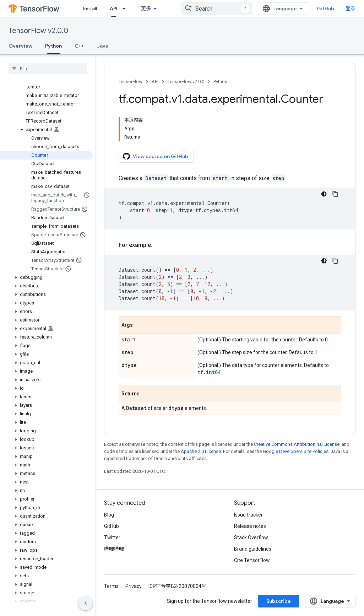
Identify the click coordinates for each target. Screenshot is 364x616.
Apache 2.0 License (201, 451)
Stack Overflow (251, 537)
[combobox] (217, 9)
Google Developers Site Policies (296, 451)
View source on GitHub (156, 156)
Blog (109, 515)
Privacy (134, 586)
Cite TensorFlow (252, 560)
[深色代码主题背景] (324, 194)
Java (103, 46)
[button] (46, 130)
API (155, 82)
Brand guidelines (253, 549)
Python (220, 82)
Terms (111, 586)
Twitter (112, 537)
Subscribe (279, 601)
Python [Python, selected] (53, 46)
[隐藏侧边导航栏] (86, 603)
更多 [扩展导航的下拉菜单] (146, 9)
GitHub (325, 9)
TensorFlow (131, 82)
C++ (79, 46)
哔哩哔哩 (114, 549)
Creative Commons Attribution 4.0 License (297, 444)
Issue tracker (248, 515)
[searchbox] (48, 69)
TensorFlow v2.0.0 (38, 31)
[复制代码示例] (335, 194)
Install (90, 9)
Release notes (250, 526)
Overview (20, 46)
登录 (351, 9)
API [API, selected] (114, 9)
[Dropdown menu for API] (126, 9)
